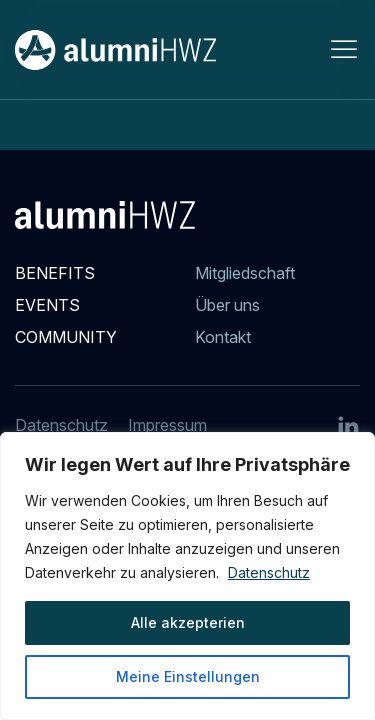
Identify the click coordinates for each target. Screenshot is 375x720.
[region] (187, 576)
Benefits (55, 273)
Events (47, 305)
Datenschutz (269, 572)
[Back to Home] (115, 50)
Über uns (227, 305)
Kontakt (223, 337)
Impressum (167, 425)
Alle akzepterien (188, 622)
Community (66, 337)
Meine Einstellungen (188, 676)
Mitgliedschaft (245, 273)
